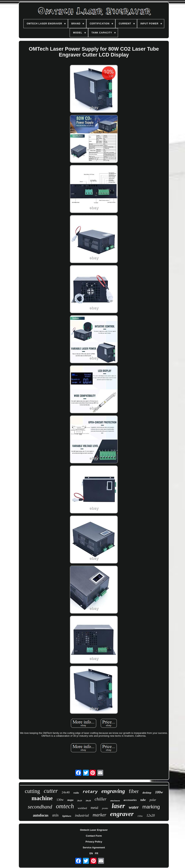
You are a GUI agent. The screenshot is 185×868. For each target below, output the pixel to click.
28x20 (80, 801)
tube (143, 800)
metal (94, 808)
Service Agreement (94, 847)
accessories (130, 800)
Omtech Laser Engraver (94, 830)
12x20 (151, 815)
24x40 (66, 792)
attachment (115, 801)
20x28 (88, 801)
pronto (105, 808)
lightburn (67, 816)
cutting (32, 791)
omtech (65, 806)
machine (42, 798)
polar (153, 800)
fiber (134, 791)
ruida (76, 793)
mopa (70, 800)
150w (140, 816)
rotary (90, 792)
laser (118, 806)
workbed (82, 808)
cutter (51, 791)
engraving (113, 791)
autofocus (41, 815)
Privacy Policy (94, 842)
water (134, 807)
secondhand (40, 807)
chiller (101, 799)
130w (60, 800)
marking (151, 807)
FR (97, 853)
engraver (122, 814)
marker (99, 815)
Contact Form (94, 836)
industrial (82, 815)
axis (55, 815)
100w (159, 792)
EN (91, 853)
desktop (147, 793)
